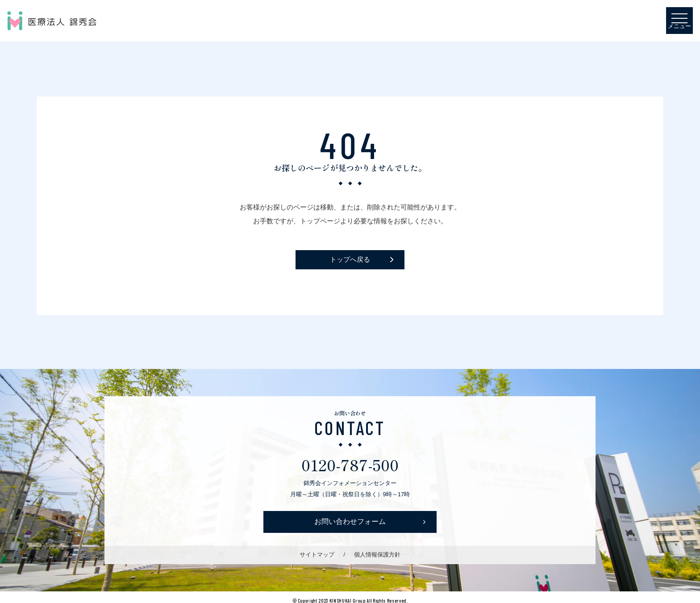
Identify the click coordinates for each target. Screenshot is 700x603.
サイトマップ (317, 555)
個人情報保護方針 (377, 555)
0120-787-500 (350, 464)
